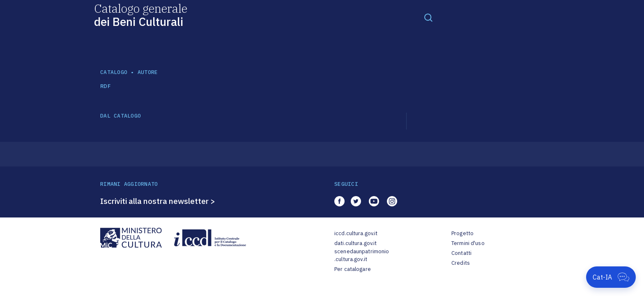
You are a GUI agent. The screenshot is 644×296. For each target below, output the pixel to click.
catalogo (114, 72)
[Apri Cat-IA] (611, 277)
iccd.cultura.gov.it (356, 233)
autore (148, 72)
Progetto (462, 233)
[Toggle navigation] (428, 17)
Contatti (461, 253)
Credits (461, 263)
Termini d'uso (468, 243)
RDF (105, 86)
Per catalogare (353, 269)
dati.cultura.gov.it (355, 243)
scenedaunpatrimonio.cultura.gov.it (362, 256)
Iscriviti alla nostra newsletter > (158, 201)
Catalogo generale (141, 15)
